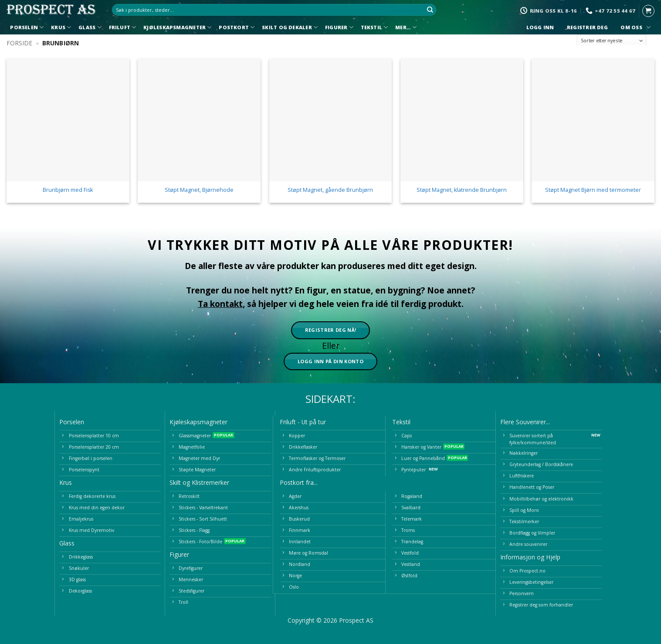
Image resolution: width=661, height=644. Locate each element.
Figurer (339, 27)
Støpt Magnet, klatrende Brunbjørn (462, 190)
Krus (61, 27)
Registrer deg (588, 27)
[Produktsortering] (612, 41)
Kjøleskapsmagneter (177, 27)
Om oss (634, 27)
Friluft (123, 27)
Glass (90, 27)
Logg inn (540, 27)
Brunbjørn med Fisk (68, 190)
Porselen (27, 27)
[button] (648, 11)
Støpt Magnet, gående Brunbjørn (330, 190)
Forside (19, 43)
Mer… (406, 27)
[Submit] (430, 10)
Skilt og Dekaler (290, 27)
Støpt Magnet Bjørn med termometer (593, 190)
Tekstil (375, 27)
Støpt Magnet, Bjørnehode (199, 190)
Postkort (237, 27)
